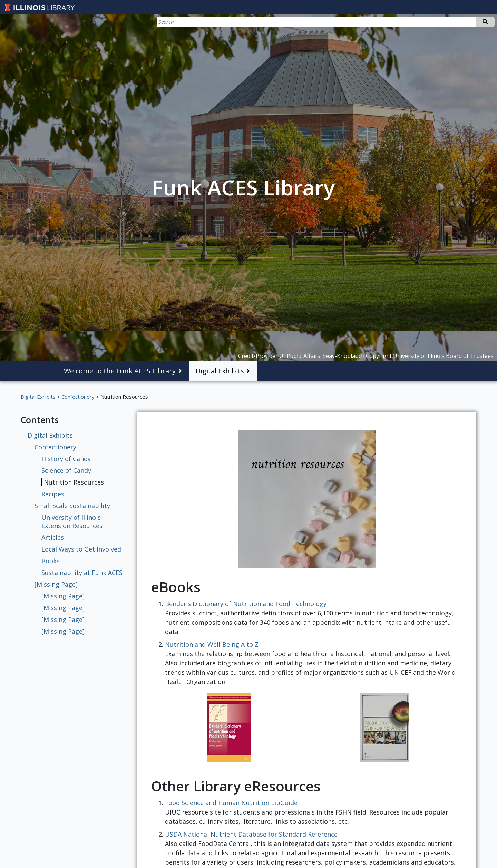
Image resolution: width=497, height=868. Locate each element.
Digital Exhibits (220, 371)
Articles (53, 537)
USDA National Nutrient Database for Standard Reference (251, 834)
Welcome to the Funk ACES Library (120, 371)
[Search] (458, 22)
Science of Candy (66, 470)
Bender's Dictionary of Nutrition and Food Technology (246, 604)
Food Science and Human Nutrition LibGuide (231, 803)
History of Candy (66, 459)
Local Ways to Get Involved (81, 549)
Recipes (53, 494)
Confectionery (78, 397)
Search (485, 22)
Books (51, 561)
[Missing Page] (56, 584)
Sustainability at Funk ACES (82, 573)
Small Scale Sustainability (72, 506)
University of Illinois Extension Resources (72, 521)
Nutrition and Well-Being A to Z (212, 644)
